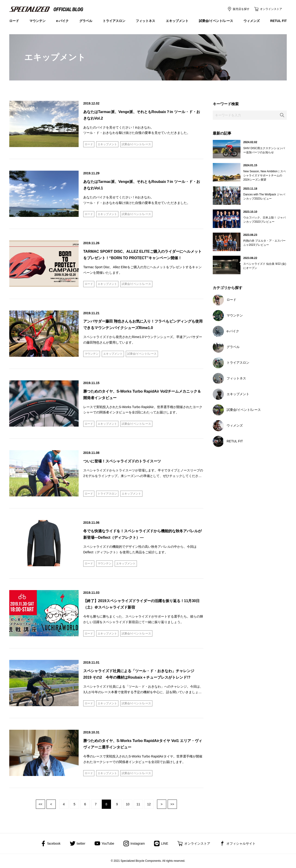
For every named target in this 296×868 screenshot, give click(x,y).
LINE (165, 843)
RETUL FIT (279, 21)
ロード (14, 21)
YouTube (108, 843)
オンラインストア (271, 9)
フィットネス (145, 21)
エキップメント (177, 21)
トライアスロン (114, 21)
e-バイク (62, 21)
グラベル (86, 21)
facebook (54, 843)
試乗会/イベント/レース (216, 21)
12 (149, 804)
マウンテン (37, 21)
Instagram (138, 843)
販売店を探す (241, 9)
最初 (40, 804)
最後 (172, 804)
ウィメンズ (252, 21)
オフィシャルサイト (241, 843)
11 (138, 804)
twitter (81, 843)
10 (128, 804)
